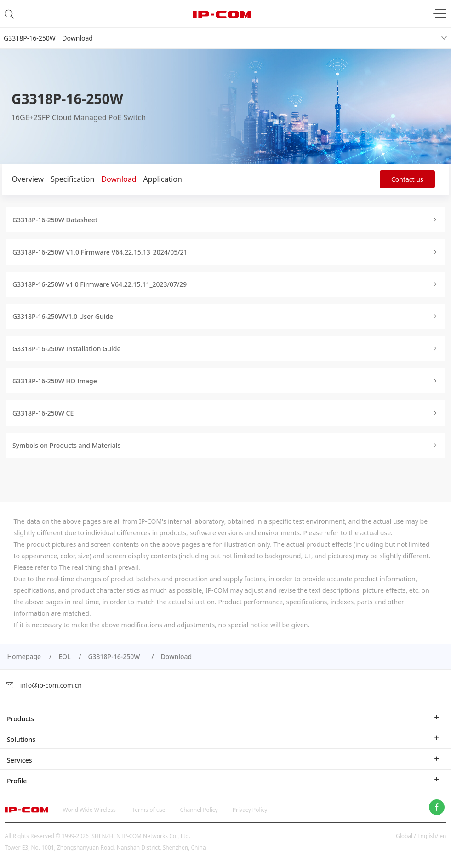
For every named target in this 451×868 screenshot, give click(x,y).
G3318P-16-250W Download (48, 38)
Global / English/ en (421, 836)
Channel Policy (199, 810)
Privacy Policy (250, 810)
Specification (72, 179)
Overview (28, 179)
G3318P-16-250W (115, 657)
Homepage (24, 657)
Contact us (407, 179)
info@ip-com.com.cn (43, 685)
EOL (64, 657)
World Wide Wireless (89, 810)
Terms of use (149, 810)
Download (119, 179)
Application (163, 179)
